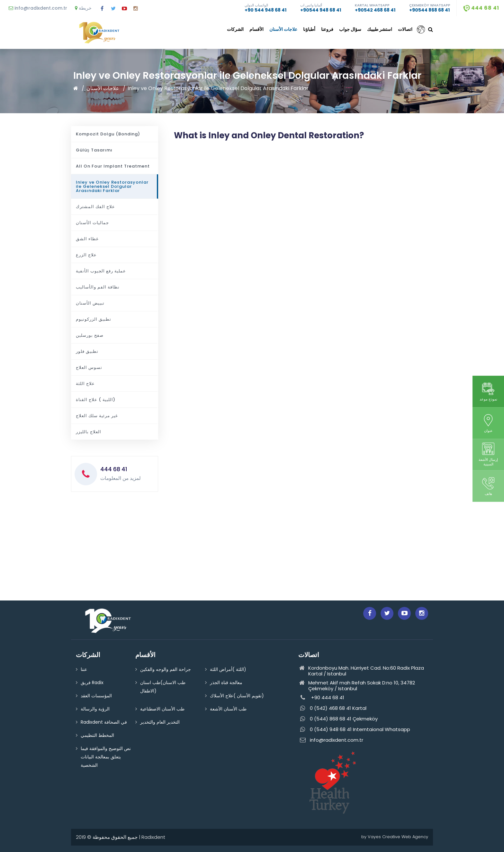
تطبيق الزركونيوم (94, 319)
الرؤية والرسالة (95, 709)
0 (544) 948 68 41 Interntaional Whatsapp (354, 730)
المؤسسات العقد (96, 696)
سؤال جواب (350, 29)
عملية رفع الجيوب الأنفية (101, 271)
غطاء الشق (87, 239)
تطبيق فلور (87, 351)
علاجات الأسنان (283, 29)
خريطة (83, 8)
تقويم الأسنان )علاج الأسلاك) (237, 696)
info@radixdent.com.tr (38, 8)
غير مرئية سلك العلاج (97, 416)
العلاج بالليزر (89, 432)
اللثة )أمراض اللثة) (228, 669)
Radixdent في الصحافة (104, 722)
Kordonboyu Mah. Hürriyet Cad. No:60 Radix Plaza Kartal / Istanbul (361, 671)
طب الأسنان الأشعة (228, 709)
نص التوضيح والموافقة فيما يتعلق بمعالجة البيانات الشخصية (106, 757)
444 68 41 (481, 8)
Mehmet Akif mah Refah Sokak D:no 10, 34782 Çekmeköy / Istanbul (357, 686)
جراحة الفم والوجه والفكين (166, 669)
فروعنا (327, 29)
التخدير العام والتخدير (160, 722)
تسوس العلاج (89, 367)
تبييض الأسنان (90, 303)
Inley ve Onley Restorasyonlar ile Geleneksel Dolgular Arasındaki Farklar (218, 88)
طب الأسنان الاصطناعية (162, 709)
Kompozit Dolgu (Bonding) (108, 134)
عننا (84, 669)
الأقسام (256, 29)
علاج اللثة (85, 384)
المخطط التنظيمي (97, 735)
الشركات (235, 29)
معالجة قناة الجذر (226, 683)
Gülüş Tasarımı (94, 150)
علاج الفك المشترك (95, 207)
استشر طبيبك (380, 29)
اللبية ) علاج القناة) (96, 400)
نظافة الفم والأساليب (98, 287)
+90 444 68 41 (321, 698)
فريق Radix (92, 683)
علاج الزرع (86, 255)
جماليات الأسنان (92, 223)
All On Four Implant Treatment (113, 166)
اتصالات (405, 29)
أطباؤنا (309, 29)
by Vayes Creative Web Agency (395, 837)
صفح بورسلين (90, 335)
